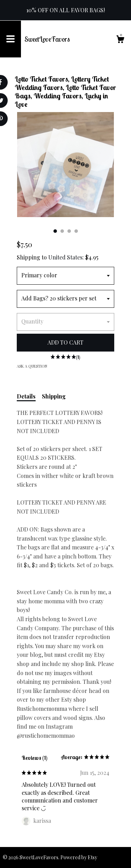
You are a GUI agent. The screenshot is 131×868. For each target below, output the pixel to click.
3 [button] (69, 231)
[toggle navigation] (10, 39)
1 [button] (55, 231)
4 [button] (76, 231)
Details (26, 396)
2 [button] (62, 231)
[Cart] (120, 40)
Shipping (54, 396)
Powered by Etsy (79, 857)
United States (65, 257)
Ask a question (32, 366)
